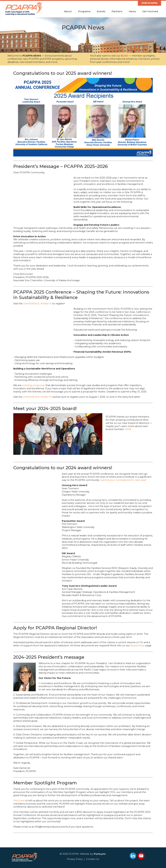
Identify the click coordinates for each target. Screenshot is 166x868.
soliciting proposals (34, 385)
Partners (117, 11)
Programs (84, 11)
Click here (19, 801)
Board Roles (138, 646)
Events (101, 11)
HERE (128, 429)
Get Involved (150, 11)
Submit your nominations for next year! (123, 480)
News (132, 11)
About (68, 11)
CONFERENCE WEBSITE (37, 304)
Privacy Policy (75, 859)
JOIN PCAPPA (149, 3)
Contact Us (92, 859)
